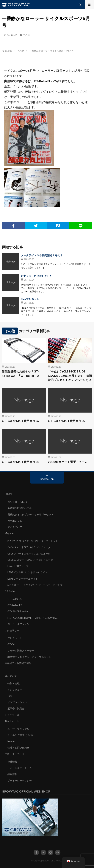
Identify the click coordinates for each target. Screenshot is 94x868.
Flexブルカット (30, 299)
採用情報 (12, 774)
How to (11, 741)
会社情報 (12, 762)
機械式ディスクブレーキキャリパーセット (30, 514)
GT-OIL (12, 644)
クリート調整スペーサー (21, 651)
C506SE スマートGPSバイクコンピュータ (30, 560)
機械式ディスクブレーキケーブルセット (29, 657)
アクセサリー (12, 630)
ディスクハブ (15, 527)
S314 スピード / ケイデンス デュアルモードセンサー (36, 585)
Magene (9, 533)
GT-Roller (10, 591)
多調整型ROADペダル (19, 508)
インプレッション (17, 702)
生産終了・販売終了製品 (18, 663)
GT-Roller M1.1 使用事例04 (20, 462)
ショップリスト (13, 715)
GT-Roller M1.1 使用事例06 (20, 421)
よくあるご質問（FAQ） (21, 735)
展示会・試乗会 (16, 708)
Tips (10, 696)
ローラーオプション (18, 624)
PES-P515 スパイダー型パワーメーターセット (33, 541)
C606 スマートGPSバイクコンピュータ (29, 547)
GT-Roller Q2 (15, 599)
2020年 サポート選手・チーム (68, 462)
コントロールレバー (18, 502)
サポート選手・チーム (20, 768)
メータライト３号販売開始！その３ (42, 255)
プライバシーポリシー (20, 781)
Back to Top (47, 479)
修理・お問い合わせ (18, 748)
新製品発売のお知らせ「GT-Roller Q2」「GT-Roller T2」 (22, 374)
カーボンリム (15, 521)
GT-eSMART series (18, 611)
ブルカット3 (14, 638)
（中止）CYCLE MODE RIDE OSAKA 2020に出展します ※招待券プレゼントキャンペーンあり (70, 376)
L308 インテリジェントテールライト (28, 572)
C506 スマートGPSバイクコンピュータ (29, 554)
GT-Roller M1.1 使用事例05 (66, 421)
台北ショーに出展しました (37, 276)
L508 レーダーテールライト (23, 579)
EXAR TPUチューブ (18, 566)
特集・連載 (14, 683)
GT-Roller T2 (15, 605)
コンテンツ (11, 676)
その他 (26, 35)
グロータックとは (14, 754)
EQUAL (9, 494)
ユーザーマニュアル (18, 729)
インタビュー (15, 690)
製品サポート (12, 721)
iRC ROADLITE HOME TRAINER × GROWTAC (32, 618)
